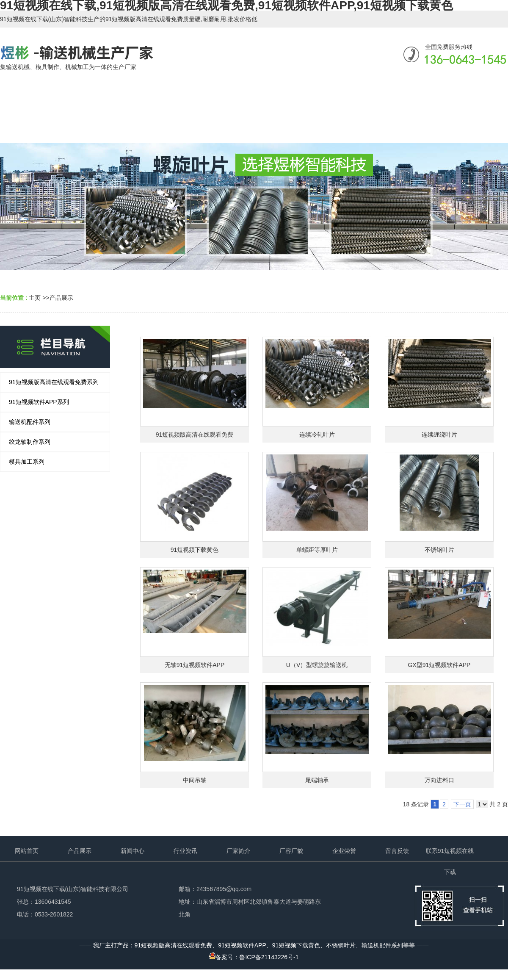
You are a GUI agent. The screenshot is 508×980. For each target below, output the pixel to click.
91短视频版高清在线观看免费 (195, 435)
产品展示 (61, 298)
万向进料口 (439, 780)
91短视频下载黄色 (195, 550)
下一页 (462, 804)
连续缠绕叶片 (439, 435)
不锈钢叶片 (439, 550)
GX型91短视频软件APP (439, 665)
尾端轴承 (317, 780)
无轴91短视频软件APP (195, 665)
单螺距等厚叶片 (317, 550)
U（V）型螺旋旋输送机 (317, 665)
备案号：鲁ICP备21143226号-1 (254, 957)
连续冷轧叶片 (317, 435)
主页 (35, 298)
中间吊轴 (195, 780)
